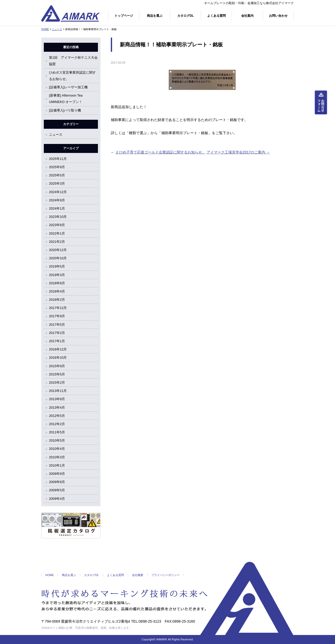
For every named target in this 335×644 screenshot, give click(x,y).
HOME (45, 29)
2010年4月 (57, 449)
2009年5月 (57, 490)
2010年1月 (57, 465)
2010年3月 (57, 457)
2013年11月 (58, 391)
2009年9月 (57, 474)
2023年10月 (58, 217)
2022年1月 (57, 233)
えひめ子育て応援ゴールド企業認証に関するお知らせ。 (161, 152)
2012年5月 (57, 416)
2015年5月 (57, 374)
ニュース (57, 29)
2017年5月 (57, 325)
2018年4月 (57, 291)
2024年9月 (57, 200)
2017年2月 (57, 333)
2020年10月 (58, 258)
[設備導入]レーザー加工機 (68, 87)
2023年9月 (57, 225)
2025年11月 (58, 159)
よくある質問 (216, 16)
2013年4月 (57, 407)
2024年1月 (57, 208)
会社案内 (247, 16)
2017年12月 (58, 308)
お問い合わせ (278, 16)
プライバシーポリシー (165, 575)
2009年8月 (57, 482)
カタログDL (186, 16)
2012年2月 (57, 424)
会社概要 (138, 575)
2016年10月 (58, 358)
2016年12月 (58, 349)
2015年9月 (57, 366)
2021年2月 (57, 242)
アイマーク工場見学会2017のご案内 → (238, 152)
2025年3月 (57, 183)
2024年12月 (58, 192)
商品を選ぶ (155, 16)
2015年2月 (57, 383)
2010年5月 (57, 440)
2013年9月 (57, 399)
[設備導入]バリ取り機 (65, 110)
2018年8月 (57, 283)
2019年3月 (57, 275)
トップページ (124, 16)
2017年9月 (57, 316)
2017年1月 (57, 341)
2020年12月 (58, 250)
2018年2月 (57, 300)
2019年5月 (57, 266)
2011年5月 (57, 432)
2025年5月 (57, 175)
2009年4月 (57, 499)
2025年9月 (57, 167)
